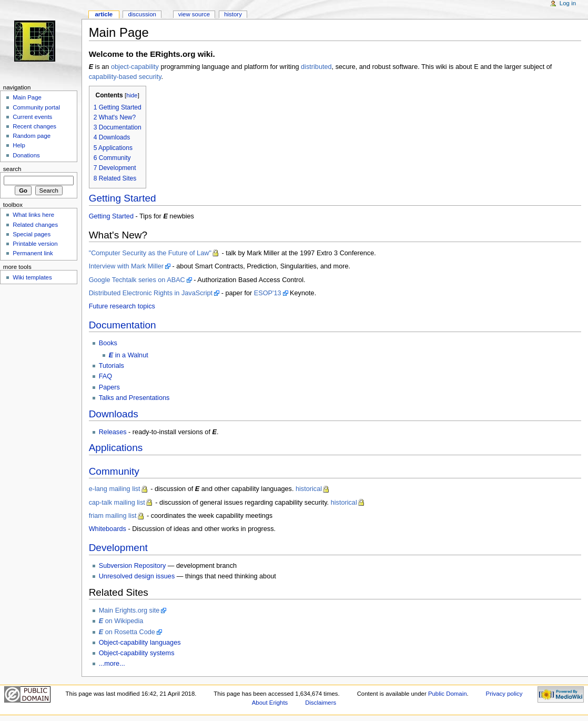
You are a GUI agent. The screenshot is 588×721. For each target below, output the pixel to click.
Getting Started (123, 198)
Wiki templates (32, 277)
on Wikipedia (121, 621)
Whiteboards (108, 529)
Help (19, 145)
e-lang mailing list (115, 489)
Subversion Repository (133, 566)
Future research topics (122, 306)
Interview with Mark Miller (126, 266)
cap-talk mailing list (117, 503)
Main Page (27, 97)
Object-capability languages (140, 643)
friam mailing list (113, 516)
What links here (33, 215)
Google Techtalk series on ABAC (137, 280)
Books (108, 343)
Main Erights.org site (129, 610)
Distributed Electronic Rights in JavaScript (151, 293)
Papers (109, 387)
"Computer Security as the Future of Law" (150, 253)
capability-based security (125, 77)
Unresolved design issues (137, 576)
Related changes (35, 225)
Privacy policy (504, 694)
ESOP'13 (268, 293)
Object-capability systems (137, 653)
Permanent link (33, 253)
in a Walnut (129, 355)
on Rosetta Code (127, 632)
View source (194, 14)
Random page (32, 136)
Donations (26, 155)
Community (114, 471)
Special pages (32, 234)
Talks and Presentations (134, 398)
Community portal (36, 107)
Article (104, 14)
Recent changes (34, 126)
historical (309, 489)
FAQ (105, 376)
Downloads (114, 414)
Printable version (35, 244)
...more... (112, 664)
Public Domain (448, 694)
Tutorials (111, 366)
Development (118, 548)
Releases (113, 432)
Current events (32, 117)
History (233, 14)
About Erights (270, 703)
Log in (568, 3)
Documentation (123, 325)
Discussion (142, 14)
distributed (316, 67)
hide (132, 95)
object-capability (135, 67)
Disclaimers (321, 703)
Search (12, 169)
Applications (116, 448)
